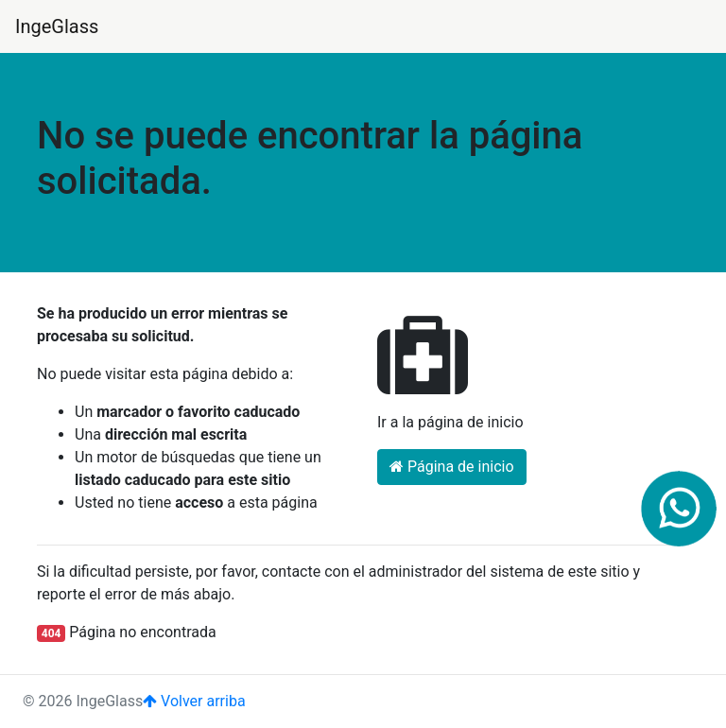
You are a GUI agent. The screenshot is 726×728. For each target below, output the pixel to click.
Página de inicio (452, 467)
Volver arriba (194, 701)
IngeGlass (57, 26)
